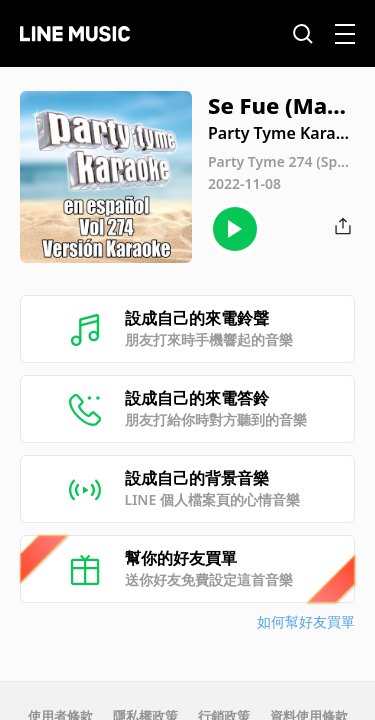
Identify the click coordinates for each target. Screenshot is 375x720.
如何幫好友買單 (306, 621)
